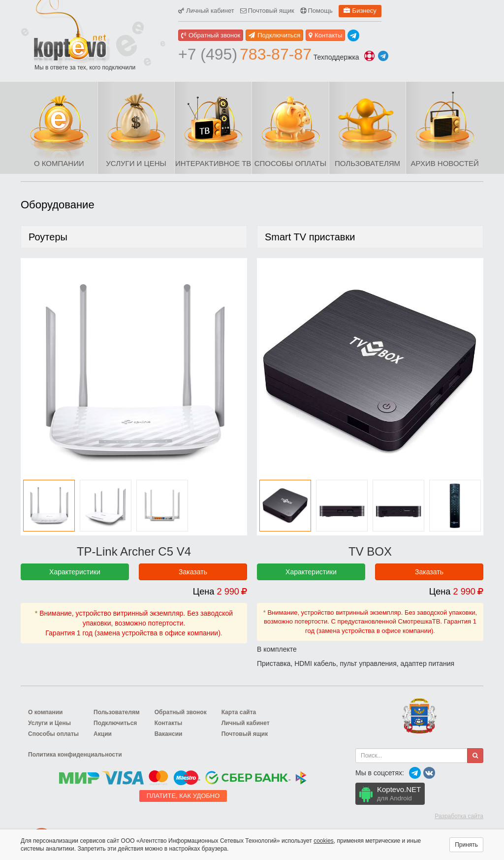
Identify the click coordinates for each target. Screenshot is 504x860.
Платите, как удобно (183, 796)
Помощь (316, 11)
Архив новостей (445, 163)
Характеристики (75, 572)
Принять (466, 845)
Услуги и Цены (136, 163)
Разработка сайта (459, 816)
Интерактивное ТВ (213, 163)
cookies (324, 841)
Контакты (325, 35)
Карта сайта (239, 712)
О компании (59, 163)
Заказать (193, 572)
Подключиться (274, 35)
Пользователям (367, 163)
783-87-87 (245, 54)
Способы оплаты (290, 163)
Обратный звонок (211, 35)
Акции (103, 734)
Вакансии (169, 734)
